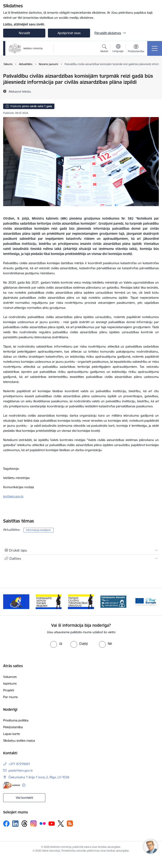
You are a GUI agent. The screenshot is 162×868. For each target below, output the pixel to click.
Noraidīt (24, 33)
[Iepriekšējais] (8, 602)
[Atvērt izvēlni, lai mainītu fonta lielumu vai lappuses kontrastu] (136, 49)
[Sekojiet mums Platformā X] (61, 824)
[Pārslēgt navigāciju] (155, 48)
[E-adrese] (12, 785)
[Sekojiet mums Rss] (70, 823)
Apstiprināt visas (69, 33)
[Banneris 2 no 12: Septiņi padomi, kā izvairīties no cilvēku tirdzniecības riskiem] (16, 601)
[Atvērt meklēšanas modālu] (104, 49)
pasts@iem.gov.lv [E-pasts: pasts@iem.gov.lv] (21, 770)
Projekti (9, 690)
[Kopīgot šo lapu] (81, 559)
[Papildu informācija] (24, 785)
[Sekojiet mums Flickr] (43, 823)
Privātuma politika (16, 720)
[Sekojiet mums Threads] (24, 824)
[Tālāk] (154, 602)
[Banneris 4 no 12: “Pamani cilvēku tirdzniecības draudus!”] (81, 601)
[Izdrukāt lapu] (81, 550)
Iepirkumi (10, 683)
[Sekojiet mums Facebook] (6, 824)
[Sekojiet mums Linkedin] (15, 824)
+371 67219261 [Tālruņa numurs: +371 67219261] (19, 764)
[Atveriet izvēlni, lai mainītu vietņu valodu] (118, 49)
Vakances (10, 677)
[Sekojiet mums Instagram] (34, 823)
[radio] (56, 644)
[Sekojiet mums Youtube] (52, 823)
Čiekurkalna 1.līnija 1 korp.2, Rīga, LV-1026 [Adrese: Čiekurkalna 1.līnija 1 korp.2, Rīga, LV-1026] (39, 777)
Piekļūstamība (13, 727)
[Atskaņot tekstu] (20, 91)
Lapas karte (11, 734)
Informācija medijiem (38, 530)
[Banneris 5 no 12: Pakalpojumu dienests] (113, 601)
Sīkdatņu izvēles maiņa (19, 741)
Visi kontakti (24, 798)
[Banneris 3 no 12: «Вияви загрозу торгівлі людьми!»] (49, 601)
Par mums (10, 697)
